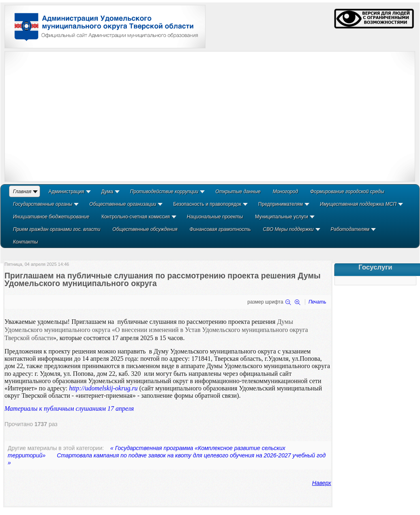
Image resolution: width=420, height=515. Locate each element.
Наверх (322, 483)
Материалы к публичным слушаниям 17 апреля (69, 408)
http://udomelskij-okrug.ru (103, 388)
